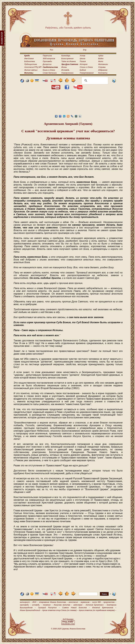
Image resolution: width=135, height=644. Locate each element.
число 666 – (97, 602)
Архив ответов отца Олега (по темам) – (60, 610)
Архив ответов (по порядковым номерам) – (97, 610)
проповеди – (25, 605)
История (84, 64)
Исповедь (65, 70)
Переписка (47, 56)
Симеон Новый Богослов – (76, 608)
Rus (51, 50)
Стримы (102, 67)
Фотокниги (103, 64)
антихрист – (26, 602)
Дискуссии (47, 64)
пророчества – (110, 602)
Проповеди (47, 61)
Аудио (101, 56)
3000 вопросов (49, 59)
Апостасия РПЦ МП (33, 67)
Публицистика (31, 64)
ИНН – (35, 602)
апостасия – (74, 602)
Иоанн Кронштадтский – (31, 610)
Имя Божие (29, 59)
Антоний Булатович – (96, 605)
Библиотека (30, 61)
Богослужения (67, 59)
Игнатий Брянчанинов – (104, 608)
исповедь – (37, 605)
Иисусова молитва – (63, 605)
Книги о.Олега (49, 70)
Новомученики (67, 73)
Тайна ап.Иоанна (68, 61)
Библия (83, 70)
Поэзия (83, 61)
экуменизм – (86, 602)
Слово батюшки (50, 73)
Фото (101, 61)
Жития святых (31, 70)
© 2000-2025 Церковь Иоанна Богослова (68, 629)
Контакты (103, 73)
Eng (85, 50)
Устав (82, 56)
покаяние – (48, 605)
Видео (101, 59)
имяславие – (79, 605)
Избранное (103, 70)
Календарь (66, 56)
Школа (82, 59)
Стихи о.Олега (86, 67)
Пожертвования (87, 73)
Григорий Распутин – (49, 608)
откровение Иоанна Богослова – (53, 602)
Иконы (64, 67)
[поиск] (94, 81)
